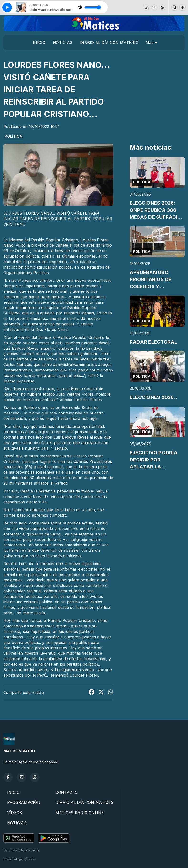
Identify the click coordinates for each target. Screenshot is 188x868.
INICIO (39, 42)
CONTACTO (67, 792)
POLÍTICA (14, 136)
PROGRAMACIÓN (24, 802)
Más (151, 42)
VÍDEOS (15, 813)
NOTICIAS (63, 42)
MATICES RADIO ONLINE (80, 813)
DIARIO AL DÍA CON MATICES (109, 42)
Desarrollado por (20, 859)
